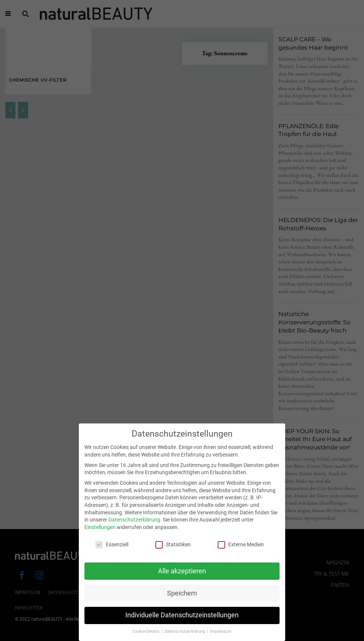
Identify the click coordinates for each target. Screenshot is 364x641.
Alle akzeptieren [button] (182, 577)
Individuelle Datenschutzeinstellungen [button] (182, 621)
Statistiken (173, 551)
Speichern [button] (182, 599)
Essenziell (112, 551)
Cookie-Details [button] (147, 638)
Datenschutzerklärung (134, 526)
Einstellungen (100, 534)
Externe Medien (241, 551)
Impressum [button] (221, 638)
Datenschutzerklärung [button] (185, 638)
